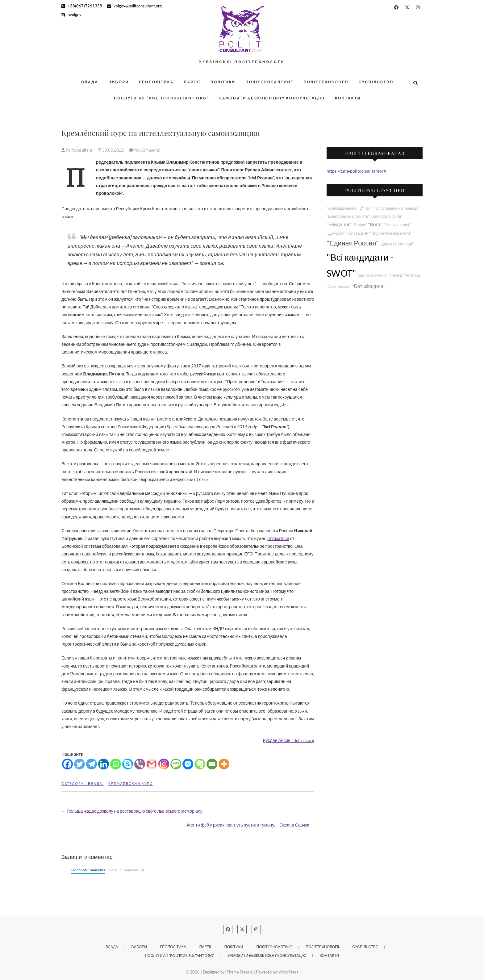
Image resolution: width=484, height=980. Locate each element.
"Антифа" (413, 275)
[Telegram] (92, 764)
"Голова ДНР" (358, 233)
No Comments (147, 150)
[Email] (212, 764)
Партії (192, 82)
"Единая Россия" (353, 243)
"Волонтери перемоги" (391, 233)
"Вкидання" (340, 224)
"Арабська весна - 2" (345, 208)
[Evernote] (200, 764)
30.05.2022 (111, 150)
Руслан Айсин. (277, 740)
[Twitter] (79, 764)
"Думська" (336, 233)
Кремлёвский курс (131, 783)
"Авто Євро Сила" (387, 216)
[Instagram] (164, 764)
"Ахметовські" (339, 287)
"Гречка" (396, 275)
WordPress (289, 972)
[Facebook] (67, 764)
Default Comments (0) (126, 870)
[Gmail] (152, 764)
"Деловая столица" (397, 244)
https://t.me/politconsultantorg (356, 171)
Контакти (348, 98)
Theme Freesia (240, 972)
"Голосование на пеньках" (396, 208)
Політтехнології (326, 82)
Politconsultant (77, 150)
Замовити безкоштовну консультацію (272, 98)
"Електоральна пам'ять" (348, 216)
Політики (223, 82)
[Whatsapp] (116, 764)
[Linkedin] (104, 764)
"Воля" (376, 224)
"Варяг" (360, 225)
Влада (90, 82)
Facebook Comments (88, 870)
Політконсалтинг (270, 82)
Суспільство (376, 82)
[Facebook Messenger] (188, 764)
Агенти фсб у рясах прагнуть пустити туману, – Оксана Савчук (250, 825)
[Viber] (140, 764)
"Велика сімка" (397, 225)
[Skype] (128, 764)
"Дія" (368, 208)
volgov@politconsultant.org (134, 6)
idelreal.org (303, 740)
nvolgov (71, 15)
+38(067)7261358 (82, 6)
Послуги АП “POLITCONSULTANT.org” (161, 98)
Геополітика (156, 82)
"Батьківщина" (369, 286)
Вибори (119, 82)
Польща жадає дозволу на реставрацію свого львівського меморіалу (132, 811)
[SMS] (176, 764)
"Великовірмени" (372, 275)
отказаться (278, 538)
